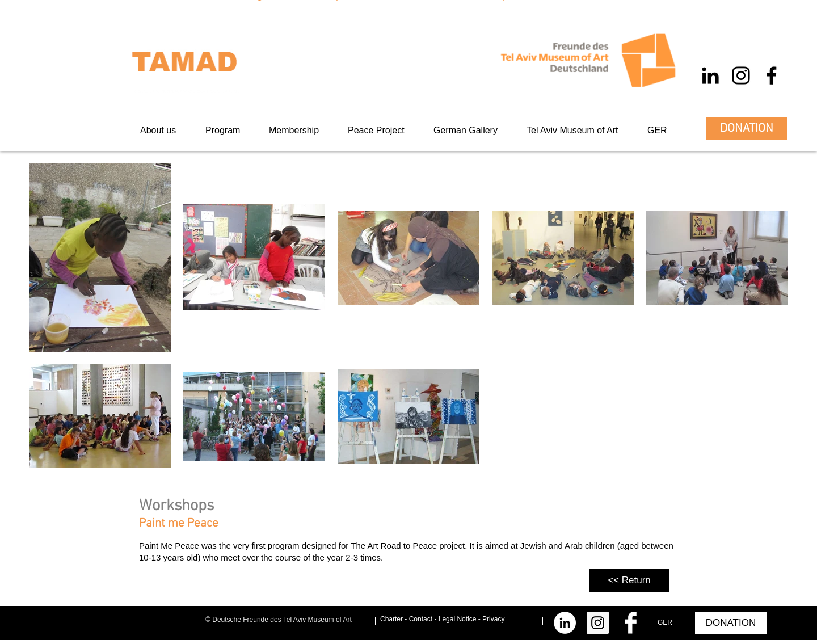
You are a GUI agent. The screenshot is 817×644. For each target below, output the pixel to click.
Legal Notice (458, 619)
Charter (391, 619)
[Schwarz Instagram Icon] (741, 75)
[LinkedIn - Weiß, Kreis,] (565, 623)
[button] (300, 130)
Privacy (493, 619)
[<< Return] (629, 580)
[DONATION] (747, 129)
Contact (421, 619)
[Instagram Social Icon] (598, 623)
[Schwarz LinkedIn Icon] (710, 75)
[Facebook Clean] (631, 623)
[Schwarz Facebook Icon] (772, 75)
